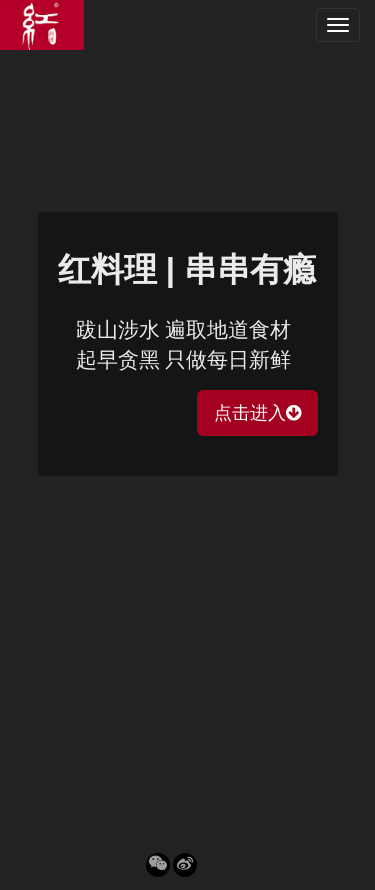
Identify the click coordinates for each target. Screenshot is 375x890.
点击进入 (257, 413)
